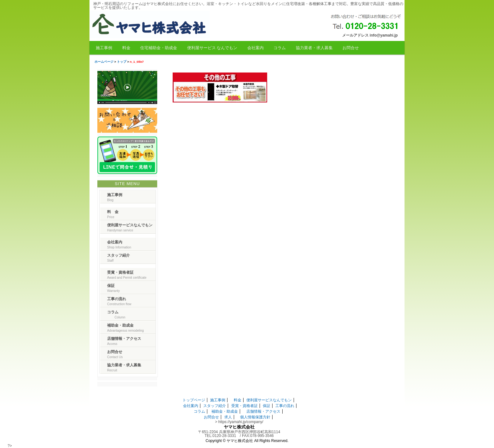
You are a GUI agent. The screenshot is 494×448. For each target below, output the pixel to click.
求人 (228, 417)
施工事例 (104, 48)
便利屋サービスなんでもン (269, 400)
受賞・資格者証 (244, 406)
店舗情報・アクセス (263, 411)
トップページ (194, 400)
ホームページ (104, 62)
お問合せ (351, 48)
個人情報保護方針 (255, 417)
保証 (267, 406)
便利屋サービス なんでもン (212, 48)
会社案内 (256, 48)
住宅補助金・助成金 (159, 48)
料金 (126, 48)
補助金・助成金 (225, 411)
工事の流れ (285, 406)
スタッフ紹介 (215, 406)
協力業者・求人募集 (314, 48)
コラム (280, 48)
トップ (122, 62)
